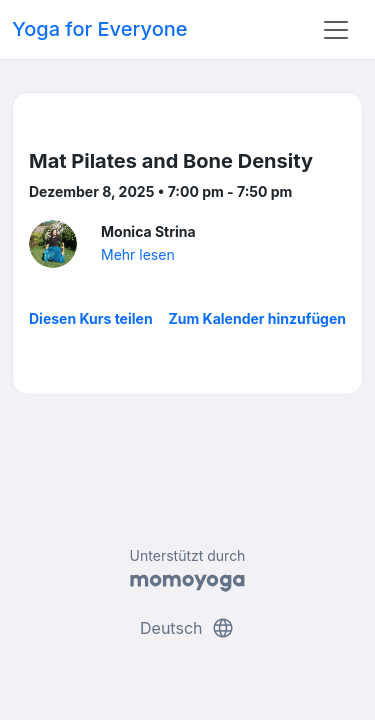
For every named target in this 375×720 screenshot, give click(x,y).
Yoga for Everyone (100, 29)
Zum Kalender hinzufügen (257, 318)
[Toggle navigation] (336, 30)
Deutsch (187, 628)
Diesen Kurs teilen (91, 318)
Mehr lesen (138, 254)
